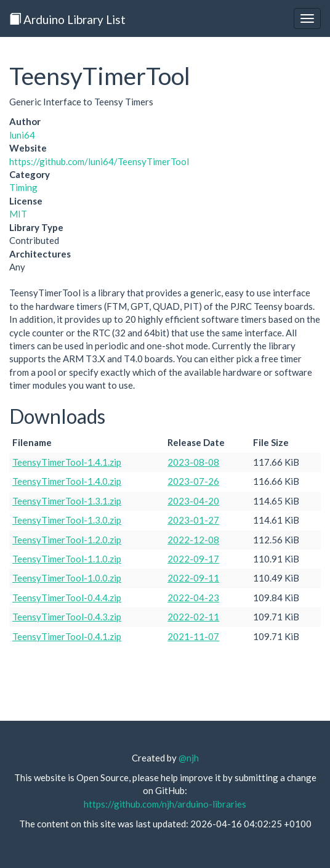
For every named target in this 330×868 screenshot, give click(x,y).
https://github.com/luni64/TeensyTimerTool (99, 161)
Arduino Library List (67, 19)
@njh (189, 758)
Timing (23, 187)
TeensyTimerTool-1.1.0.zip (67, 559)
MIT (18, 214)
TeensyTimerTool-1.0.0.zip (67, 578)
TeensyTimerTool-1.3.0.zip (67, 520)
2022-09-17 (193, 559)
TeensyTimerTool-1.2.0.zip (67, 540)
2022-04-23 (193, 598)
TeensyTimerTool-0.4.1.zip (67, 636)
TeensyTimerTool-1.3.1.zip (67, 501)
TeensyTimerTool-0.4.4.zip (67, 598)
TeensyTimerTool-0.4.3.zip (67, 617)
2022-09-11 (193, 578)
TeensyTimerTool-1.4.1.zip (67, 462)
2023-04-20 (193, 501)
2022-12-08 (193, 540)
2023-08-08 (193, 462)
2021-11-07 (193, 636)
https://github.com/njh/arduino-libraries (165, 804)
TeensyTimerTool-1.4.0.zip (67, 481)
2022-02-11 (193, 617)
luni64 (22, 135)
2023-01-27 (193, 520)
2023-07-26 (193, 481)
